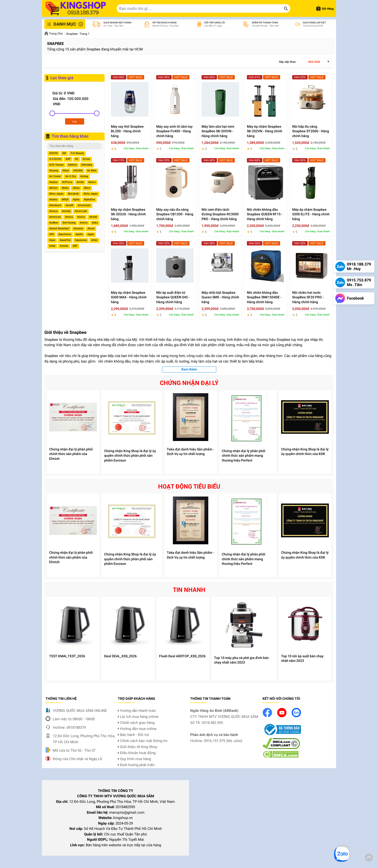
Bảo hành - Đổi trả (133, 735)
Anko (95, 223)
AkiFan (53, 188)
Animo (84, 223)
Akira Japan (56, 194)
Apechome (65, 234)
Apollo (79, 234)
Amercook (81, 211)
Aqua (52, 240)
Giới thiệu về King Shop (138, 747)
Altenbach (55, 205)
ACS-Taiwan (56, 165)
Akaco (92, 182)
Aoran (91, 228)
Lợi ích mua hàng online (138, 717)
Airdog (84, 176)
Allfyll (65, 199)
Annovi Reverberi (59, 228)
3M (64, 153)
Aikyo (66, 171)
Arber (94, 240)
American (55, 217)
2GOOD (54, 153)
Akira (87, 188)
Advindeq (87, 165)
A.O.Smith (55, 159)
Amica (69, 217)
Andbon (54, 223)
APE (52, 234)
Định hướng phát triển (136, 765)
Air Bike (92, 171)
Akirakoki (73, 194)
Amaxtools (84, 205)
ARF (75, 246)
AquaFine (65, 240)
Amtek (93, 217)
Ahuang (54, 171)
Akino (76, 188)
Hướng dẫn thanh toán (137, 711)
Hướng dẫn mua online (137, 729)
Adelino (72, 165)
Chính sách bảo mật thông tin (143, 741)
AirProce (67, 182)
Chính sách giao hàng (136, 723)
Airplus (53, 182)
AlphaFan (89, 199)
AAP (68, 159)
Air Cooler (55, 176)
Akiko (65, 188)
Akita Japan (91, 194)
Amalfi (69, 205)
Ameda (66, 211)
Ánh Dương (69, 223)
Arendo (64, 246)
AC (77, 159)
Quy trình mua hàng (134, 759)
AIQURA (78, 171)
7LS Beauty (77, 153)
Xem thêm (189, 369)
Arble (52, 246)
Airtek (80, 182)
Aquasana (81, 240)
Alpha (76, 199)
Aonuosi (78, 228)
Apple (91, 234)
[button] (369, 858)
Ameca (53, 211)
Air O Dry (71, 176)
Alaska (53, 199)
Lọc (75, 121)
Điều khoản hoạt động (137, 753)
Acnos (86, 159)
